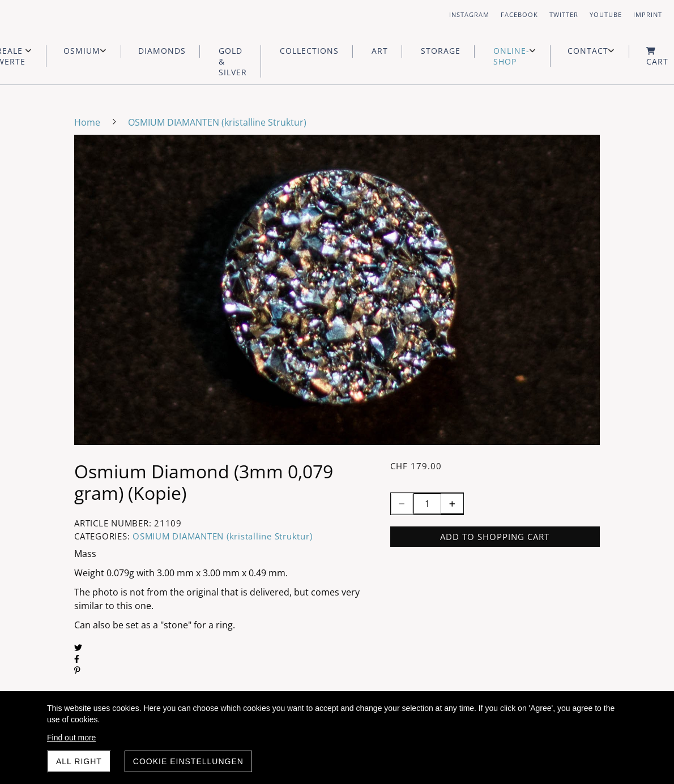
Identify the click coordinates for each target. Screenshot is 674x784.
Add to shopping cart (495, 537)
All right (79, 761)
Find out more (71, 738)
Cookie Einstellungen (188, 761)
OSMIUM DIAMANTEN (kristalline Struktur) (222, 536)
